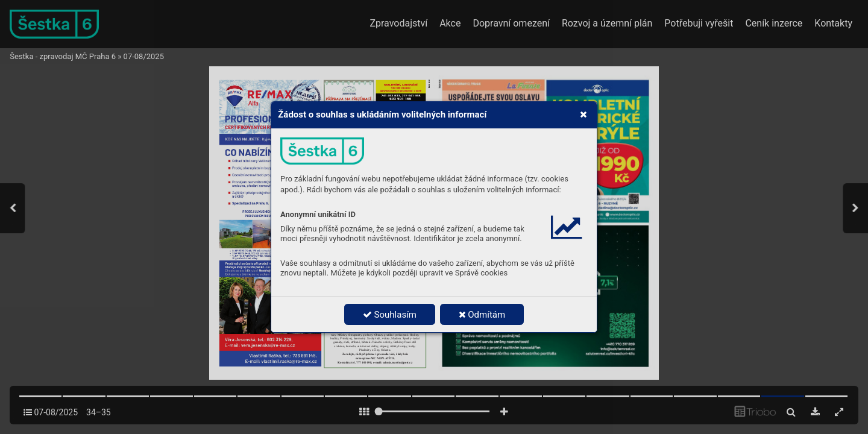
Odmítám (482, 315)
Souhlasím (390, 315)
